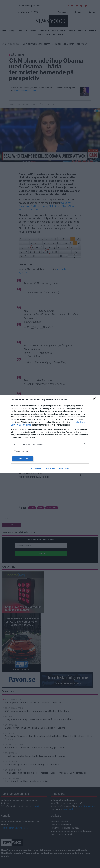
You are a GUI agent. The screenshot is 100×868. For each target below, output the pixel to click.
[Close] (95, 400)
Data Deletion (35, 469)
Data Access (50, 469)
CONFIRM (25, 459)
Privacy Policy (65, 469)
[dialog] (50, 434)
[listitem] (50, 444)
